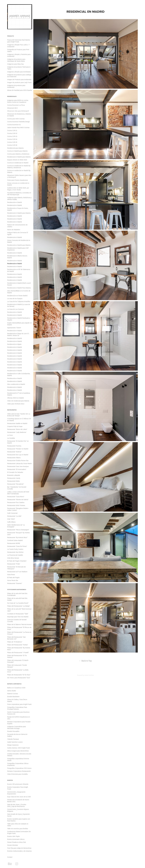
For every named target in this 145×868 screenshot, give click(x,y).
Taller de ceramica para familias (18, 829)
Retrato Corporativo (14, 684)
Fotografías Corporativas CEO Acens (19, 768)
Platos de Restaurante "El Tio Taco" (19, 675)
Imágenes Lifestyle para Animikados (19, 72)
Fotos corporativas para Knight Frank (19, 704)
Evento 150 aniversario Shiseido (18, 784)
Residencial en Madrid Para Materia (19, 288)
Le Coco (10, 435)
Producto (11, 36)
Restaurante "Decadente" (16, 484)
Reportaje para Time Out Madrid (18, 617)
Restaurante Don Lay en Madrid (18, 455)
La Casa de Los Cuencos (15, 309)
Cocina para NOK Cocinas (16, 119)
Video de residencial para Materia (18, 401)
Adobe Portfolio (89, 675)
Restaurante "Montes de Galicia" (18, 500)
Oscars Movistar (13, 845)
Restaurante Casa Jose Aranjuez (18, 466)
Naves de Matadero (14, 230)
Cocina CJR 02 (12, 133)
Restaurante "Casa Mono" (16, 497)
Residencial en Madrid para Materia (19, 157)
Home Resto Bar (13, 580)
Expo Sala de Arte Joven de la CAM (19, 797)
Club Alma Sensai (13, 558)
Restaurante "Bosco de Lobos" (17, 429)
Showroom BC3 (12, 108)
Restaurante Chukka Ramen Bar (18, 461)
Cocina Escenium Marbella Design (18, 122)
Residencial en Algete (14, 344)
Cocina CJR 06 (12, 145)
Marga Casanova (13, 745)
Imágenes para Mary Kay (15, 64)
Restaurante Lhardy (14, 478)
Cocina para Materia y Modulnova (18, 154)
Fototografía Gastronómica (17, 590)
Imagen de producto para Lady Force (19, 82)
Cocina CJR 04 (12, 139)
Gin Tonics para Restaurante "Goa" (19, 678)
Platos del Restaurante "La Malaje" (19, 606)
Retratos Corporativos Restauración (19, 771)
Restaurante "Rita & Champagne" (18, 530)
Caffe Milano (11, 522)
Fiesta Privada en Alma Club (17, 842)
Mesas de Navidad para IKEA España (20, 90)
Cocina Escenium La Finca (16, 105)
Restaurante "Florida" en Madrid (18, 449)
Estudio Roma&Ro (13, 731)
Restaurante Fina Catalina (16, 502)
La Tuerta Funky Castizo (15, 549)
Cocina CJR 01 (12, 130)
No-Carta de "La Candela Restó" (18, 603)
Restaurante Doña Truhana (16, 505)
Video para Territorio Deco (16, 404)
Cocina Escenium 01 (14, 125)
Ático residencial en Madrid (16, 384)
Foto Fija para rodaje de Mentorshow (19, 848)
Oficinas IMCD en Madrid (15, 398)
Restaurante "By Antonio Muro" (17, 537)
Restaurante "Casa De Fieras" (17, 546)
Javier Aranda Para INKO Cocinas (18, 128)
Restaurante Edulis (13, 481)
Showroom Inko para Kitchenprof (18, 111)
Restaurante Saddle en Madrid (17, 423)
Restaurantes (12, 410)
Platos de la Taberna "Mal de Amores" (20, 624)
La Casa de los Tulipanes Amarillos (19, 301)
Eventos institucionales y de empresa (19, 851)
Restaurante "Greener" (15, 583)
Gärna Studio (12, 691)
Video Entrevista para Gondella (17, 774)
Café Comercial (12, 513)
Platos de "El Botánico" (15, 642)
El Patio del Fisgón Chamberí (17, 561)
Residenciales (12, 96)
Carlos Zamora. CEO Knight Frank (18, 748)
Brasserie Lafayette (14, 475)
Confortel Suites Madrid (15, 540)
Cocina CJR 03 (12, 136)
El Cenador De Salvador (15, 472)
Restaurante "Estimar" (14, 452)
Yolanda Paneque (13, 739)
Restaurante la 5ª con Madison (17, 572)
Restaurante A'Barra (14, 458)
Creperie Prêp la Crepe (15, 426)
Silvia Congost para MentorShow (18, 751)
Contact (10, 857)
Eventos (10, 780)
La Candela (11, 438)
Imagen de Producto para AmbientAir (19, 80)
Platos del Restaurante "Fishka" (18, 645)
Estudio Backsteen (13, 697)
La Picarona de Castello (15, 555)
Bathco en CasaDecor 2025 (16, 688)
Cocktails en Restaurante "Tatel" (18, 614)
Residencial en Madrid (15, 202)
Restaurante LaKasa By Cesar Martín (19, 463)
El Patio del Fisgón (13, 578)
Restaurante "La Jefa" (14, 516)
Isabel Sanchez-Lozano (15, 742)
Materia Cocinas (13, 694)
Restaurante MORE (14, 543)
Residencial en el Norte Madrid (17, 296)
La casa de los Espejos (15, 299)
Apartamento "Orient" (14, 328)
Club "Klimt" (11, 519)
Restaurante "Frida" (14, 564)
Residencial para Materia (15, 148)
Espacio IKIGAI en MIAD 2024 (17, 160)
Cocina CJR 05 (12, 142)
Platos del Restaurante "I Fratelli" (18, 653)
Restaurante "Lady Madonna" (17, 432)
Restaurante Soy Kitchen (15, 552)
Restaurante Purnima (14, 446)
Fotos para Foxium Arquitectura (17, 180)
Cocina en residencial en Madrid (18, 163)
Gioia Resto (11, 575)
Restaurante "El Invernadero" (17, 469)
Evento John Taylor (14, 836)
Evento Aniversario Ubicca (16, 839)
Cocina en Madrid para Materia (17, 151)
